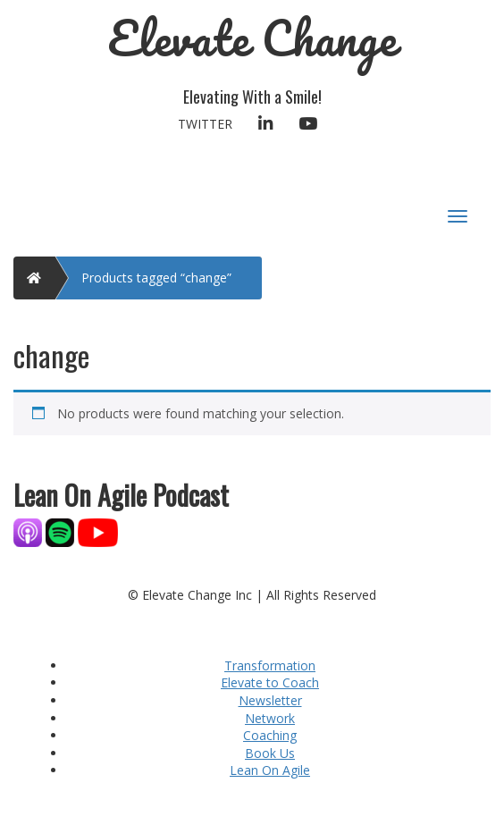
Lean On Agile (270, 770)
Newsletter (270, 700)
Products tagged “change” (156, 278)
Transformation (270, 665)
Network (270, 718)
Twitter (205, 124)
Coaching (270, 735)
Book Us (270, 753)
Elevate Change (252, 38)
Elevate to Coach (270, 682)
